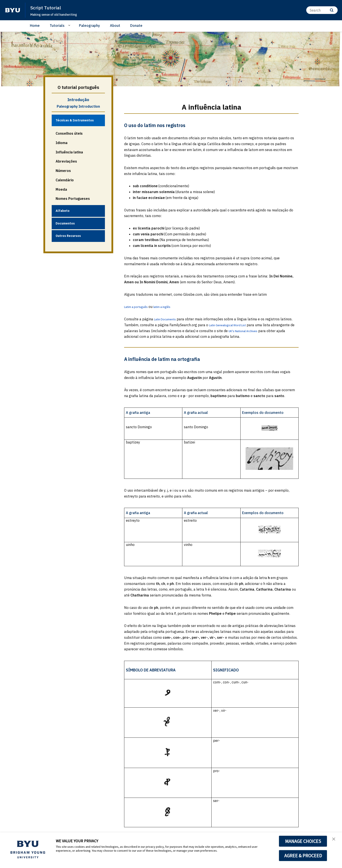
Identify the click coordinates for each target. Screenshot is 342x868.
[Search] (322, 10)
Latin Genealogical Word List (232, 325)
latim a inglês (171, 307)
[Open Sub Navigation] (70, 25)
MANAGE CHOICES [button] (303, 841)
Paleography (89, 25)
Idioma (62, 143)
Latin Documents (168, 319)
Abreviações (66, 161)
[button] (335, 840)
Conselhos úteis (69, 133)
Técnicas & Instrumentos (75, 120)
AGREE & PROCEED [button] (303, 856)
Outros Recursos (68, 236)
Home (35, 25)
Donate (136, 25)
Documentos (65, 223)
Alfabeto (63, 211)
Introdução (78, 100)
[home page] (13, 10)
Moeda (61, 189)
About (115, 25)
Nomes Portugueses (73, 199)
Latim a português (139, 307)
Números (63, 171)
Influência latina (69, 152)
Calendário (65, 180)
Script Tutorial (48, 7)
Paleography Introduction (78, 106)
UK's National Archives (252, 331)
